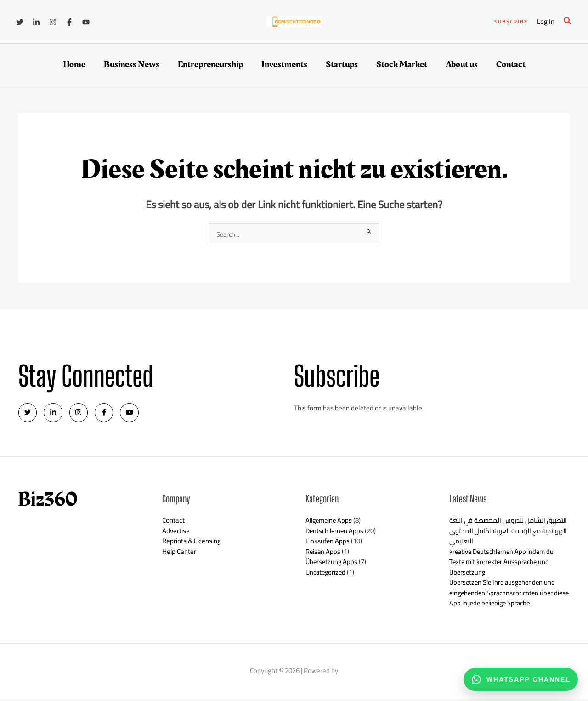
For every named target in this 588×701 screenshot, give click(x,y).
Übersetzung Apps (332, 564)
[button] (511, 22)
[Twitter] (20, 22)
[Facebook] (69, 22)
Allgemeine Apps (330, 523)
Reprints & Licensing (192, 544)
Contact (173, 523)
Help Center (179, 554)
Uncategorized (327, 574)
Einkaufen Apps (328, 544)
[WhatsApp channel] (521, 679)
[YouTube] (86, 22)
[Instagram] (53, 22)
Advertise (176, 533)
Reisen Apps (323, 554)
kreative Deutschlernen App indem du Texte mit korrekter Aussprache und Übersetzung (504, 564)
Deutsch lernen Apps (336, 533)
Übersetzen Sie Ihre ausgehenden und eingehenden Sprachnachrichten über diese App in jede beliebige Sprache (505, 595)
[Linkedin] (36, 22)
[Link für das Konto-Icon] (546, 22)
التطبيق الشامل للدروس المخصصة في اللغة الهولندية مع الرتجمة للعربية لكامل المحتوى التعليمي (506, 533)
